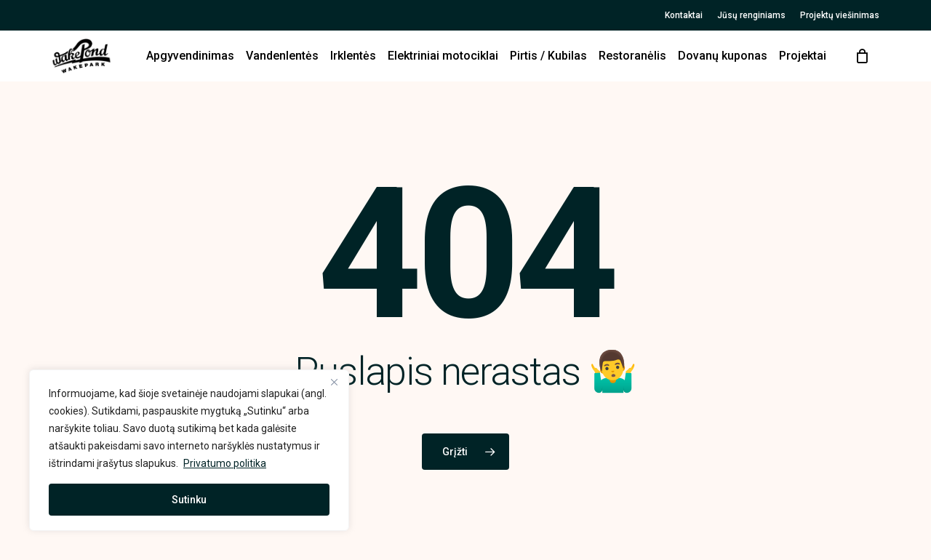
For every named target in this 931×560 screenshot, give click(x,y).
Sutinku (189, 500)
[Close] (334, 382)
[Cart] (862, 56)
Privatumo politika (225, 463)
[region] (189, 450)
